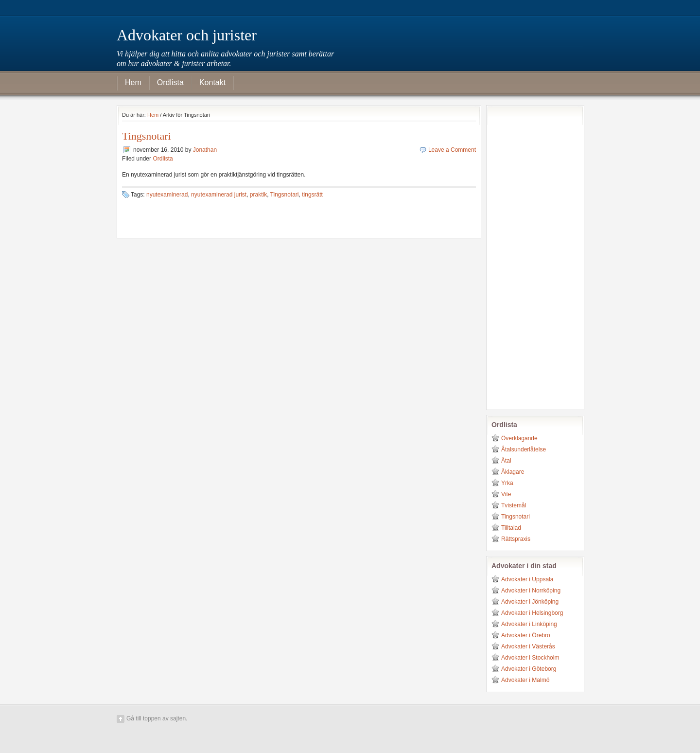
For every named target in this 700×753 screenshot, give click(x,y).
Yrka (507, 483)
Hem (133, 82)
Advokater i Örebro (526, 635)
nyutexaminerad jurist (219, 195)
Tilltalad (511, 528)
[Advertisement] (530, 256)
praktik (258, 195)
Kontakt (212, 82)
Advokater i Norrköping (531, 591)
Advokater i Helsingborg (532, 613)
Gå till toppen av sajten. (157, 718)
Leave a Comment (452, 150)
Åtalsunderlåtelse (524, 449)
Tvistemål (514, 505)
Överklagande (519, 438)
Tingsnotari (147, 136)
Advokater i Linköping (529, 624)
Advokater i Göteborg (529, 669)
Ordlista (170, 82)
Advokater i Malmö (525, 680)
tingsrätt (312, 195)
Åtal (506, 461)
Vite (506, 494)
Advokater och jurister (187, 35)
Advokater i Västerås (528, 646)
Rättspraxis (516, 539)
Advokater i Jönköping (530, 602)
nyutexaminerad (167, 195)
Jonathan (205, 150)
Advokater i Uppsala (527, 579)
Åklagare (513, 472)
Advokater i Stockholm (530, 658)
